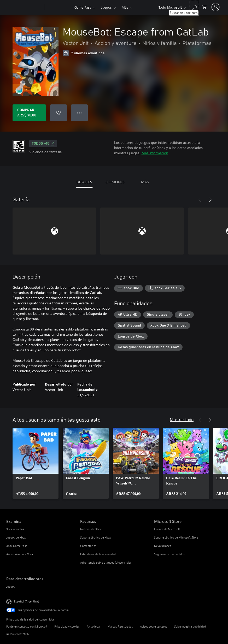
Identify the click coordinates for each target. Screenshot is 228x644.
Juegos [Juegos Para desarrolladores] (11, 586)
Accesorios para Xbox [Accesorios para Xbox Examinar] (20, 554)
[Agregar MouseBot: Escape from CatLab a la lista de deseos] (59, 113)
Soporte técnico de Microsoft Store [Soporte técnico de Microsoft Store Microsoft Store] (176, 537)
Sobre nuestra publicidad (190, 626)
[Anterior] (200, 200)
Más (125, 7)
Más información (155, 153)
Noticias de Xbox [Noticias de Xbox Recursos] (91, 529)
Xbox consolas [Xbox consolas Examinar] (15, 529)
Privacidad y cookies (67, 626)
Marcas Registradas (120, 626)
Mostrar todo (182, 419)
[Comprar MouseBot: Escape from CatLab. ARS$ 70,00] (29, 113)
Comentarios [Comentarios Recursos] (88, 546)
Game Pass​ (83, 7)
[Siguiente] (210, 200)
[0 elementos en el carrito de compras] (204, 7)
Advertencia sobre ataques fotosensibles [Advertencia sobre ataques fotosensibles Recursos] (106, 562)
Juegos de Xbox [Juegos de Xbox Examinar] (16, 537)
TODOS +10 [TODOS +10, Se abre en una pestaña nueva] (43, 144)
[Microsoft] (24, 7)
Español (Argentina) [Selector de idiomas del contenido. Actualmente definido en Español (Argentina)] (27, 601)
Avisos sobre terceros (154, 626)
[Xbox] (59, 7)
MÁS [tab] (145, 182)
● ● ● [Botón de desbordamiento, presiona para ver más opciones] (80, 113)
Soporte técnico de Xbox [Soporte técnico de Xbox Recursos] (95, 537)
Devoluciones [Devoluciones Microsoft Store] (163, 546)
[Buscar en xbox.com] (194, 7)
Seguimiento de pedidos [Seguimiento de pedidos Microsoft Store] (169, 554)
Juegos (106, 7)
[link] (36, 463)
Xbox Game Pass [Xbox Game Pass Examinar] (17, 546)
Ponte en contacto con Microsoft (27, 626)
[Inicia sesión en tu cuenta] (215, 7)
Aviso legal (94, 626)
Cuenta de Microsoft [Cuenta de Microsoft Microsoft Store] (167, 529)
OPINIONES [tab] (115, 182)
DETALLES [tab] (84, 182)
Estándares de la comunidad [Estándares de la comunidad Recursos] (98, 554)
